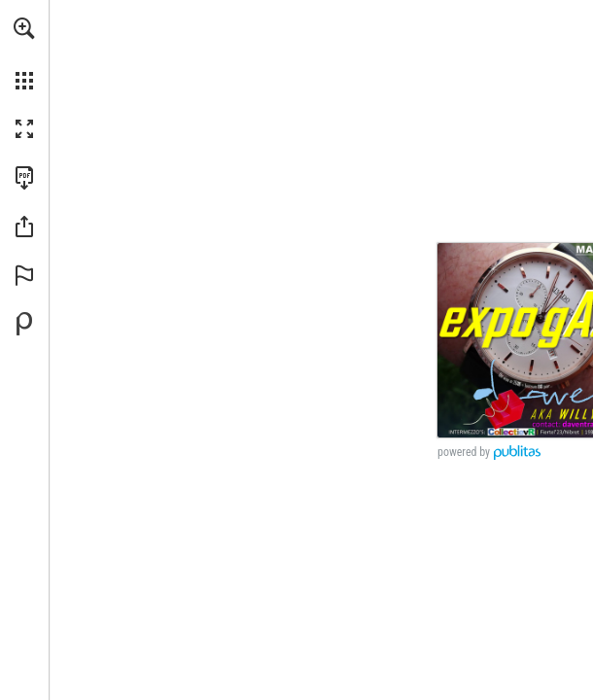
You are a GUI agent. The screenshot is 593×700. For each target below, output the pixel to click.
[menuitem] (24, 53)
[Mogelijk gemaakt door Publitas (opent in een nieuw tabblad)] (24, 324)
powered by (464, 452)
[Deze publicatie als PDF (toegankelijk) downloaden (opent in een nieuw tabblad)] (24, 178)
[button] (24, 28)
